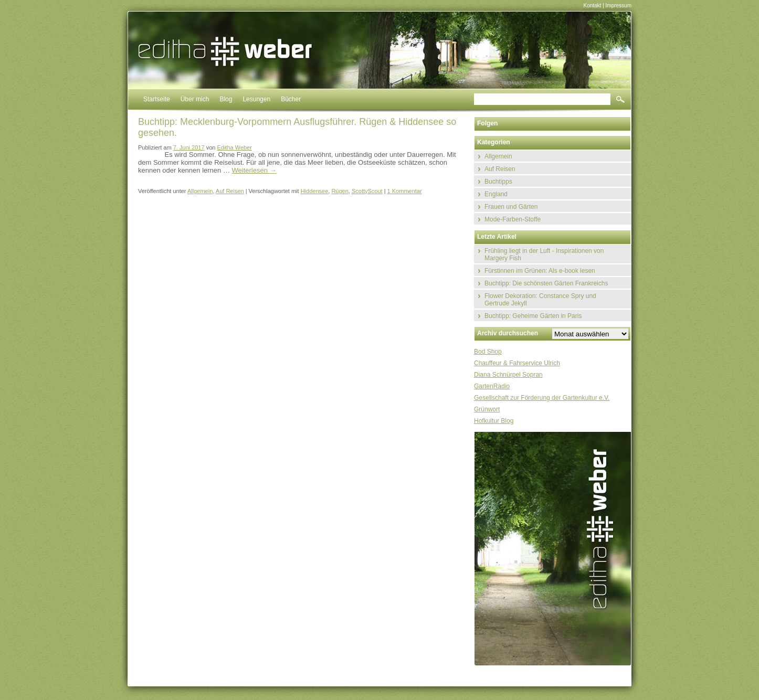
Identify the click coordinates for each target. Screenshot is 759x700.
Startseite (157, 99)
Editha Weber (234, 147)
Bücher (291, 99)
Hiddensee (315, 191)
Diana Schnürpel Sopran (508, 375)
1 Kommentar (405, 191)
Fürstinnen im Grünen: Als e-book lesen (540, 271)
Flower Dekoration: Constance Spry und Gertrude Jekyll (540, 300)
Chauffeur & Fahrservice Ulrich (517, 363)
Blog (226, 99)
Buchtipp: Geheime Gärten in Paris (533, 316)
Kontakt (592, 6)
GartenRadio (492, 386)
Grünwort (487, 409)
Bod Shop (488, 352)
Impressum (619, 6)
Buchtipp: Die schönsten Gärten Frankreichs (546, 283)
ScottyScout (367, 191)
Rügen (340, 191)
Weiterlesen (254, 170)
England (496, 194)
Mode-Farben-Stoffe (513, 219)
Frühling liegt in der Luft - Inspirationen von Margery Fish (544, 254)
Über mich (195, 99)
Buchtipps (498, 182)
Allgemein (200, 191)
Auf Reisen (230, 191)
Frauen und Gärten (511, 207)
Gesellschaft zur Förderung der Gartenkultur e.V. (542, 398)
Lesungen (256, 99)
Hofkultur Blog (494, 421)
